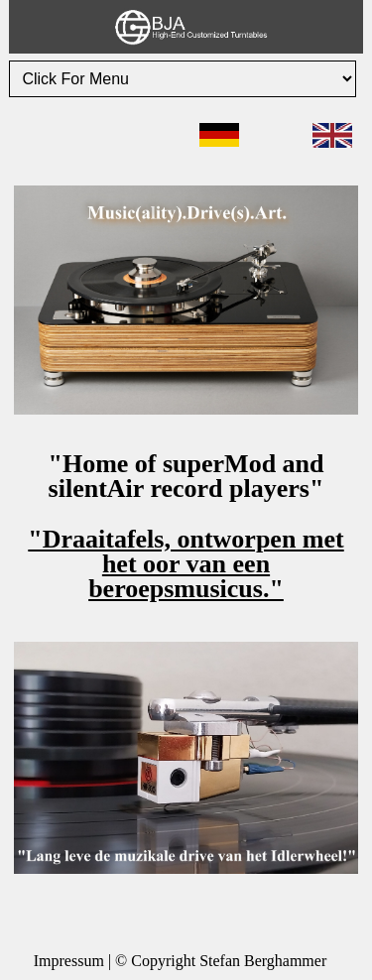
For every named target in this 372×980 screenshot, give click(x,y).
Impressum (69, 961)
